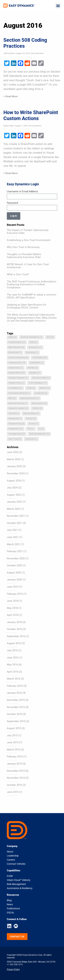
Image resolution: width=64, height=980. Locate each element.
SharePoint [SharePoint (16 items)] (16, 429)
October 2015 (14, 714)
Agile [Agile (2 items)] (12, 337)
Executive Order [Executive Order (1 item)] (41, 378)
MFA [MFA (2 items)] (12, 398)
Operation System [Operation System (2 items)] (18, 408)
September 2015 (16, 721)
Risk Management (16, 884)
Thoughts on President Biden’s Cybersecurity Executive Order (24, 256)
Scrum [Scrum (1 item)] (33, 424)
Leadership (13, 856)
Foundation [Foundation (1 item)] (15, 388)
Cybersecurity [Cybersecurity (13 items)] (17, 363)
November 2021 (16, 516)
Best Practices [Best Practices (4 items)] (16, 347)
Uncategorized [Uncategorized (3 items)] (17, 434)
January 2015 (14, 764)
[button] (58, 6)
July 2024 (12, 488)
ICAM (10, 876)
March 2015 (13, 750)
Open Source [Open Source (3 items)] (39, 403)
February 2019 (15, 594)
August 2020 (14, 573)
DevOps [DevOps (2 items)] (33, 368)
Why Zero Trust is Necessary (23, 247)
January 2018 (14, 622)
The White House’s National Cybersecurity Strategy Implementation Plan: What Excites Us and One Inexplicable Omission (32, 318)
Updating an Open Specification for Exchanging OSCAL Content (27, 306)
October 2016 (14, 629)
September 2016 (16, 636)
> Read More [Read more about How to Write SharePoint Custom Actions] (11, 173)
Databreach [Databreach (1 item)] (37, 363)
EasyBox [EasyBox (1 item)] (35, 373)
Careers (11, 860)
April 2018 (13, 615)
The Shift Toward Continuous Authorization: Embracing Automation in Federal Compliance (32, 285)
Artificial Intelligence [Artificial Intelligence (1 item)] (31, 337)
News (10, 904)
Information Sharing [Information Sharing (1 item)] (19, 393)
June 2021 (13, 537)
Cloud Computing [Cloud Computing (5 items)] (18, 357)
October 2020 (14, 565)
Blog (9, 900)
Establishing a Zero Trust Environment (29, 240)
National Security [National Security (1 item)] (30, 398)
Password (12, 203)
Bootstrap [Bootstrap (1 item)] (32, 352)
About (10, 852)
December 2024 (16, 473)
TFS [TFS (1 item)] (31, 429)
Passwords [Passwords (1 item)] (15, 418)
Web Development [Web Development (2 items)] (39, 434)
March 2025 (13, 459)
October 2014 (14, 785)
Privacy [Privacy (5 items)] (31, 418)
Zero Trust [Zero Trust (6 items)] (15, 439)
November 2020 (16, 558)
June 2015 (13, 742)
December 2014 (16, 771)
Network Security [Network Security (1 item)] (18, 403)
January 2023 (14, 502)
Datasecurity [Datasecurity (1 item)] (16, 368)
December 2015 (16, 700)
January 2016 (14, 693)
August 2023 (14, 495)
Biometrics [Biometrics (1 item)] (35, 347)
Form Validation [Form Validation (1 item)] (38, 383)
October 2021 (14, 523)
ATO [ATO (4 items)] (50, 337)
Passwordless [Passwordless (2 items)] (31, 413)
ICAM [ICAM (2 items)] (31, 388)
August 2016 (14, 643)
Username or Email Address (22, 191)
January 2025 (14, 466)
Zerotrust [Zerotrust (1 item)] (31, 439)
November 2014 (16, 778)
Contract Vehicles (16, 864)
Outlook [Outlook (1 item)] (14, 413)
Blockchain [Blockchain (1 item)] (15, 352)
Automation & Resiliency (20, 888)
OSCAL (11, 913)
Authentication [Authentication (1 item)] (17, 342)
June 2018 (13, 601)
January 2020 (14, 580)
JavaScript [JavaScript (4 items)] (41, 393)
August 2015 (14, 728)
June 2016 (13, 658)
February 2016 (15, 686)
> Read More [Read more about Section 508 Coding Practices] (11, 96)
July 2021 (12, 530)
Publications (13, 908)
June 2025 (13, 452)
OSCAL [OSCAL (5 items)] (37, 408)
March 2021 (13, 544)
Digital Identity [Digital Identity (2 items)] (17, 373)
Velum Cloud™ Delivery (19, 880)
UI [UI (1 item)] (41, 429)
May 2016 (12, 665)
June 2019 (13, 587)
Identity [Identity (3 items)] (44, 388)
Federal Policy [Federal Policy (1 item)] (16, 383)
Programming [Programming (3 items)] (16, 424)
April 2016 (13, 672)
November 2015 (16, 707)
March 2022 (13, 509)
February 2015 (15, 757)
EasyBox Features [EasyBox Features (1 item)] (18, 378)
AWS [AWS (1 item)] (33, 342)
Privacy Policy (13, 969)
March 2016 (13, 679)
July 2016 (12, 650)
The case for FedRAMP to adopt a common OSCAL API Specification (31, 296)
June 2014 (13, 792)
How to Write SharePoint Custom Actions (31, 115)
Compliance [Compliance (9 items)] (40, 357)
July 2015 (12, 735)
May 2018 (12, 608)
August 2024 (14, 481)
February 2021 (15, 551)
